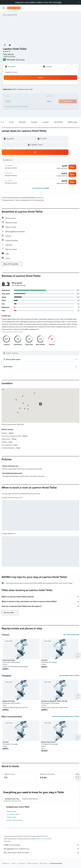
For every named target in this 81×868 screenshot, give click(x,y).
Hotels (14, 863)
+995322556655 (9, 57)
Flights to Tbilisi (11, 811)
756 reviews (20, 60)
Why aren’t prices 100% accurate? (42, 853)
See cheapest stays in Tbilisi (69, 675)
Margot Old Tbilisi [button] (9, 701)
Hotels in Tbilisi (11, 817)
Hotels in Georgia (32, 863)
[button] (79, 2)
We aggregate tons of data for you (42, 849)
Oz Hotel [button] (44, 660)
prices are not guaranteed (44, 839)
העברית (59, 2)
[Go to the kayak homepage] (14, 8)
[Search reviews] (42, 353)
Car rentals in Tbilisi (13, 814)
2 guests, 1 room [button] (11, 72)
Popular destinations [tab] (30, 799)
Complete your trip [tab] (12, 799)
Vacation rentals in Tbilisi (14, 820)
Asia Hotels (21, 863)
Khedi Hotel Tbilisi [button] (9, 660)
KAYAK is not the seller (42, 845)
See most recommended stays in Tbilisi (66, 716)
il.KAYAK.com (5, 863)
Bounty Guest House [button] (48, 742)
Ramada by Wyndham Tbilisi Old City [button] (54, 701)
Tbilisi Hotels (44, 863)
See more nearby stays (71, 634)
